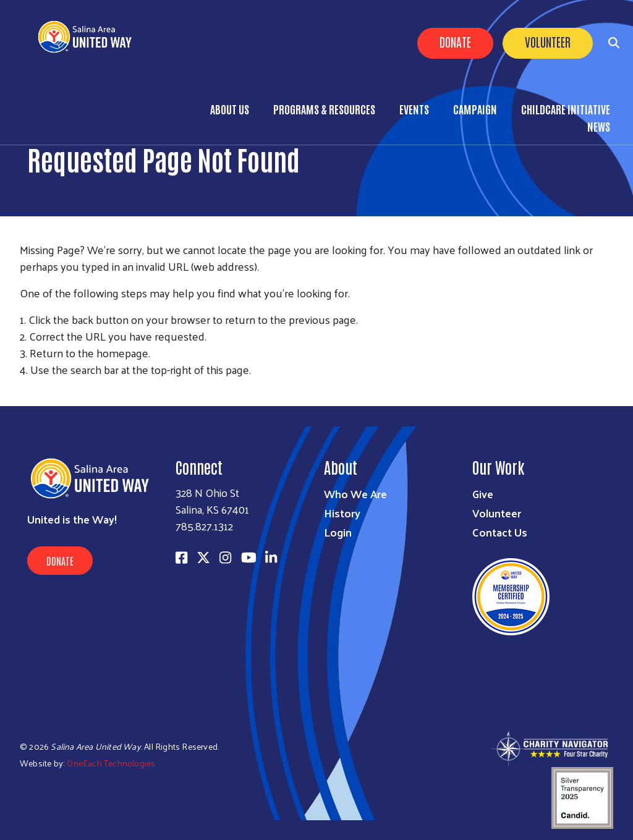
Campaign (475, 109)
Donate (455, 41)
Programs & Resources (324, 109)
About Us (230, 109)
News (599, 126)
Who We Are (355, 494)
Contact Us (500, 532)
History (342, 513)
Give (483, 494)
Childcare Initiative (566, 109)
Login (338, 532)
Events (414, 109)
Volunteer (548, 41)
